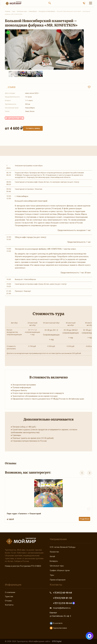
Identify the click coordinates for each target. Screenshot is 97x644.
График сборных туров (60, 570)
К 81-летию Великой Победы (63, 547)
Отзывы (8, 601)
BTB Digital (57, 641)
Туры (52, 575)
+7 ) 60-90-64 (62, 593)
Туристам (9, 597)
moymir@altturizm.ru (62, 608)
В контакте (56, 623)
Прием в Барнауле (58, 580)
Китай (52, 556)
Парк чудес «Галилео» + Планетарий (24, 514)
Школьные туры (57, 566)
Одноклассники (58, 628)
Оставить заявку (33, 128)
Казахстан (54, 552)
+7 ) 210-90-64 (64, 603)
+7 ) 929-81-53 (62, 598)
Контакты (9, 605)
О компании (10, 592)
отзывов (11, 87)
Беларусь (54, 561)
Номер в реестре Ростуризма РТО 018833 (23, 566)
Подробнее (85, 519)
